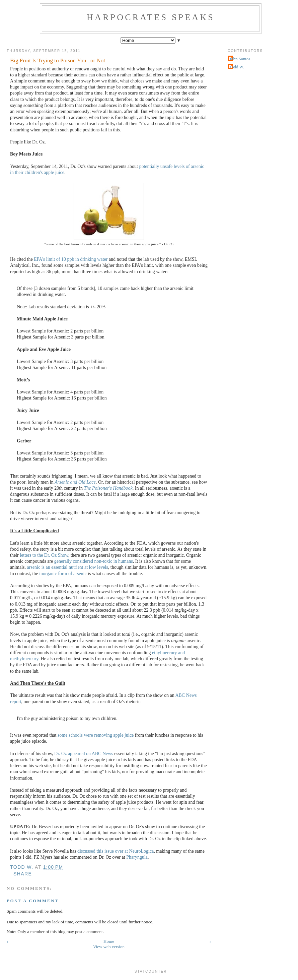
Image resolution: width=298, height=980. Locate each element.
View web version (109, 947)
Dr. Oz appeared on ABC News (84, 754)
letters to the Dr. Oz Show (44, 555)
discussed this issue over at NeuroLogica (116, 851)
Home (109, 941)
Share (23, 874)
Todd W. (237, 67)
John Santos (240, 59)
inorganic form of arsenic (63, 574)
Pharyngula (137, 857)
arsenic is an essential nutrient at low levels (68, 567)
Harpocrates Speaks (151, 17)
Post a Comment (33, 901)
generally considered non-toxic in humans (94, 561)
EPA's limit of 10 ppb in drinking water (71, 259)
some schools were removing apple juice (96, 735)
